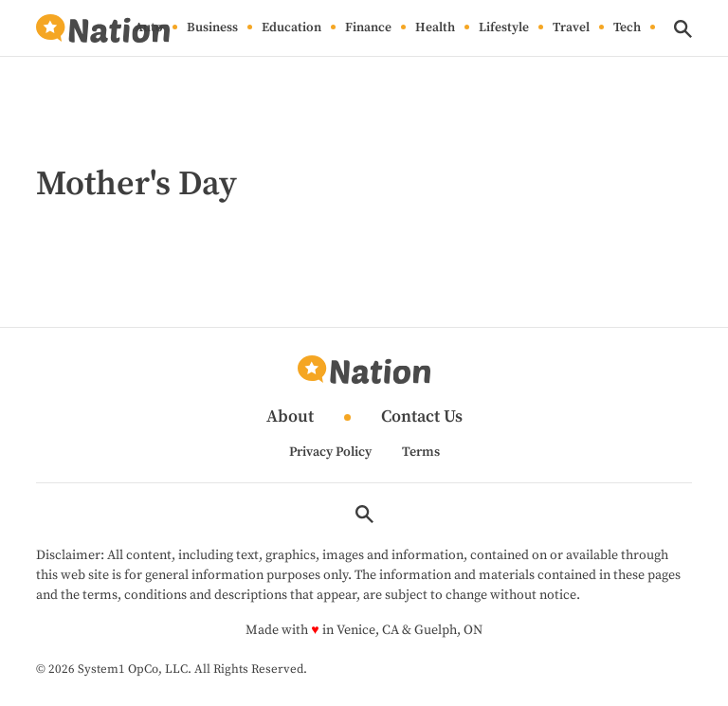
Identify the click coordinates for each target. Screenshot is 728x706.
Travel (571, 28)
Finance (368, 28)
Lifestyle (504, 28)
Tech (627, 28)
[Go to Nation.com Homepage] (102, 29)
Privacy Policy (330, 452)
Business (212, 28)
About (290, 417)
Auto (149, 28)
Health (435, 28)
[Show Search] (683, 29)
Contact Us (422, 417)
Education (291, 28)
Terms (421, 452)
